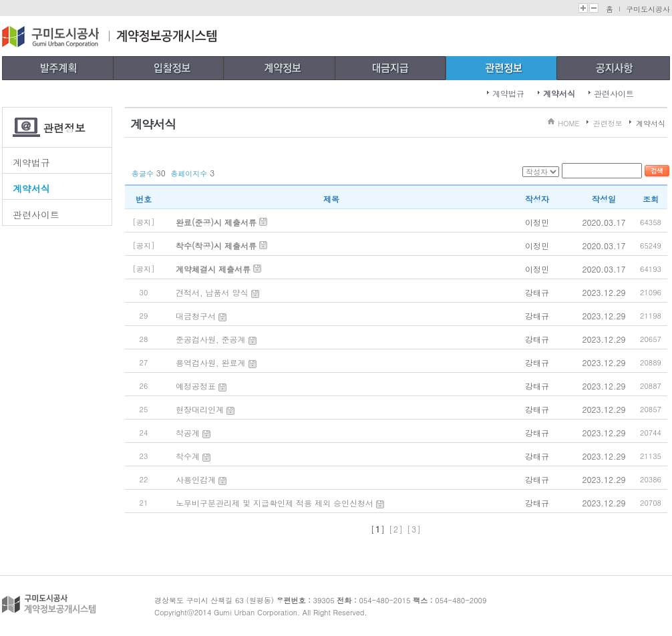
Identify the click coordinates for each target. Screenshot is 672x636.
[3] (414, 529)
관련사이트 (614, 93)
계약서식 (559, 93)
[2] (396, 529)
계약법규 (508, 93)
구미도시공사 (648, 9)
